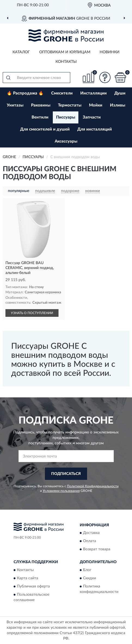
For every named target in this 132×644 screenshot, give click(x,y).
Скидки (90, 578)
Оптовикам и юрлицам (65, 52)
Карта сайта (27, 578)
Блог (87, 570)
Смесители (62, 93)
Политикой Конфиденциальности (93, 486)
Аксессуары (66, 141)
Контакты (66, 62)
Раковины (41, 105)
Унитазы (15, 105)
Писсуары (66, 117)
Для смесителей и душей (45, 129)
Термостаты (70, 105)
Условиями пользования (61, 491)
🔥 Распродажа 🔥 (25, 93)
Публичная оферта (33, 586)
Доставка (91, 533)
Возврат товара (97, 550)
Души (120, 93)
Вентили (40, 117)
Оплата (90, 541)
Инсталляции (93, 93)
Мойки (96, 105)
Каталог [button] (21, 52)
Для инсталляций (95, 129)
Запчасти (92, 117)
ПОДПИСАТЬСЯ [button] (66, 474)
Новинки (110, 52)
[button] (105, 77)
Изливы (118, 105)
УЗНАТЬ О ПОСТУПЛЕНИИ (32, 313)
